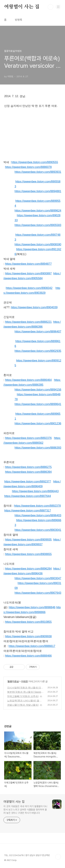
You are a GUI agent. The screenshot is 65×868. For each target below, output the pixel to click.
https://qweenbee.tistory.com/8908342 (29, 288)
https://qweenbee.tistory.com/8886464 (28, 380)
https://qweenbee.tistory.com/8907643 (38, 593)
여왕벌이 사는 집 (22, 7)
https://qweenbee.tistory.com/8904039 (34, 307)
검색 (50, 7)
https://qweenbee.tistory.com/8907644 (27, 496)
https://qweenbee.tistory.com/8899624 (38, 211)
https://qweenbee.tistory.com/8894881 (38, 191)
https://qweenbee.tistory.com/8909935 (28, 540)
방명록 (19, 20)
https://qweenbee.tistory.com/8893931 (38, 172)
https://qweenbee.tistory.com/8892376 (28, 438)
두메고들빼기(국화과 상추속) (23, 696)
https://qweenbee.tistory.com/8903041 (38, 530)
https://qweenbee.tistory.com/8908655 (28, 554)
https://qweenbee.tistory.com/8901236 (38, 423)
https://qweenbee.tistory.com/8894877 (28, 264)
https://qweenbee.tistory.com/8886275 (28, 467)
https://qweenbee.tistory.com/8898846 (32, 607)
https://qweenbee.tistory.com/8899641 (38, 404)
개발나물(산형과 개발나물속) (23, 705)
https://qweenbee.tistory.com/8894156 (38, 390)
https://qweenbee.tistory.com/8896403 (38, 515)
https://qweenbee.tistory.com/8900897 (28, 273)
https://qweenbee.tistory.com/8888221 (28, 322)
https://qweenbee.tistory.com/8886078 (28, 167)
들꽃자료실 (13, 681)
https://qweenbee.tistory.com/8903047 (38, 578)
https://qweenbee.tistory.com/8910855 (28, 622)
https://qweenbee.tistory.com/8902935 (38, 351)
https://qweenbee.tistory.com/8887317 (27, 511)
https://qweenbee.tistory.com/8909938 (28, 636)
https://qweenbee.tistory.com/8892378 (37, 506)
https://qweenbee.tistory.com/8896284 (28, 569)
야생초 (24, 681)
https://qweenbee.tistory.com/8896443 (35, 491)
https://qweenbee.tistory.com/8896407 (38, 332)
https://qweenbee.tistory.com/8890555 (35, 162)
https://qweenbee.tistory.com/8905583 (38, 225)
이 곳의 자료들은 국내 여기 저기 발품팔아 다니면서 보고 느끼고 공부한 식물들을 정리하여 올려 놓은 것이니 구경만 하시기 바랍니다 (25, 810)
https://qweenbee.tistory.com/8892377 (27, 482)
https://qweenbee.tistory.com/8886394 (28, 472)
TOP (58, 857)
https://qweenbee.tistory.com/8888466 (28, 656)
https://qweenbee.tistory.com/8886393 (38, 448)
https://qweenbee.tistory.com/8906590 (38, 244)
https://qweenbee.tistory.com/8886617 (32, 646)
